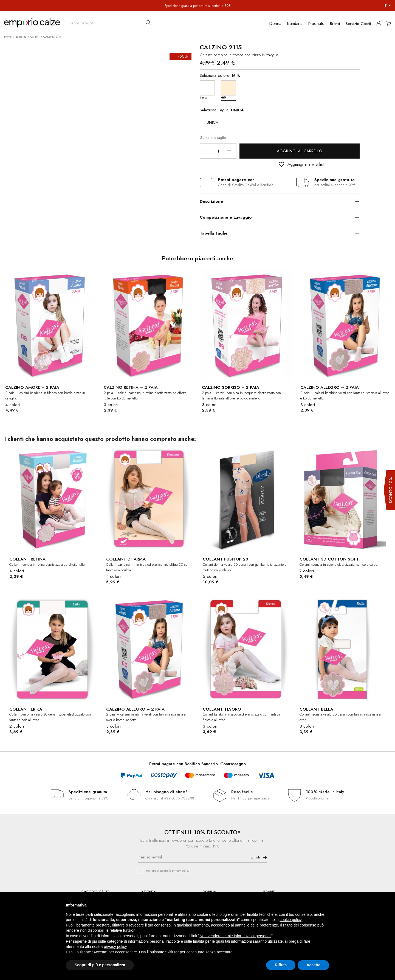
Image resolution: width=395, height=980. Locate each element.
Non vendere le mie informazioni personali (235, 936)
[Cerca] (110, 22)
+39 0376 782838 (179, 798)
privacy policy (181, 871)
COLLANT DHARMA (126, 559)
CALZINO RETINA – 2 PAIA (131, 387)
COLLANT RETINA (27, 559)
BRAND (269, 892)
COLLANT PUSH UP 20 (225, 559)
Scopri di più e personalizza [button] (100, 965)
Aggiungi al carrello (300, 151)
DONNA (209, 892)
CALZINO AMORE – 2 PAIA (32, 387)
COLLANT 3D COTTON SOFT (329, 559)
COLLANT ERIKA (26, 709)
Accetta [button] (313, 965)
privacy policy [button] (115, 947)
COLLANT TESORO (222, 709)
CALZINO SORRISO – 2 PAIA (231, 387)
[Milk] (230, 89)
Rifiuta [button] (281, 965)
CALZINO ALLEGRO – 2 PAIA (330, 387)
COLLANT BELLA (316, 709)
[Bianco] (209, 89)
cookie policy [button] (291, 920)
